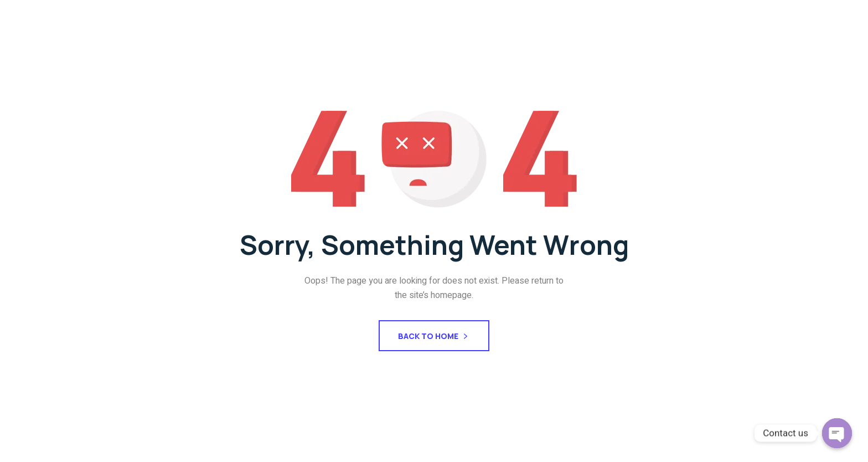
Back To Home (434, 337)
